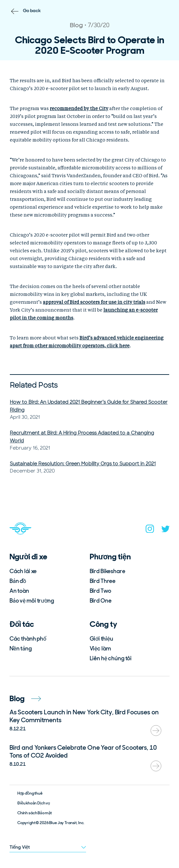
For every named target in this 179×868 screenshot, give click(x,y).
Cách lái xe (23, 571)
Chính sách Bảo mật (35, 813)
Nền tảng (21, 648)
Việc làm (100, 648)
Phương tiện (110, 557)
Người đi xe (28, 557)
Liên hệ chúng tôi (111, 658)
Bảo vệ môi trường (32, 601)
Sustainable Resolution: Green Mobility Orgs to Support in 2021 (83, 464)
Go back (32, 10)
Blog (25, 698)
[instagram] (150, 530)
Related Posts (34, 385)
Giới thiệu (101, 639)
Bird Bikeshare (107, 571)
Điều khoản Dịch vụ (34, 803)
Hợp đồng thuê (30, 793)
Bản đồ (18, 581)
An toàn (19, 591)
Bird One (101, 601)
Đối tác (22, 624)
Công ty (103, 624)
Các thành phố (28, 639)
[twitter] (166, 530)
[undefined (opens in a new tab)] (79, 109)
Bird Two (100, 591)
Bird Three (103, 581)
